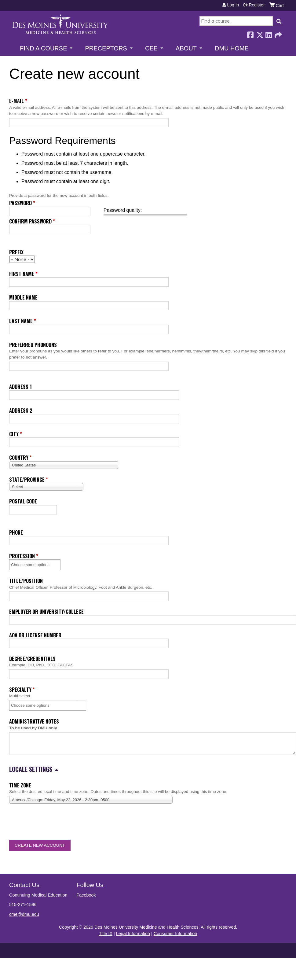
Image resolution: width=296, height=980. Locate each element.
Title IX (106, 934)
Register (257, 5)
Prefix (16, 252)
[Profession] (34, 565)
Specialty (20, 690)
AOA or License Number (35, 635)
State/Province (27, 480)
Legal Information (133, 934)
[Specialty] (34, 705)
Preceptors (106, 48)
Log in (233, 5)
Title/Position (26, 581)
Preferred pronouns (33, 345)
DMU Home (232, 48)
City (14, 434)
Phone (16, 532)
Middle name (23, 297)
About (186, 48)
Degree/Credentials (32, 659)
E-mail (16, 101)
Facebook (250, 33)
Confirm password (30, 221)
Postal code (23, 501)
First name (22, 274)
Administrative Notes (34, 721)
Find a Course (43, 48)
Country (19, 458)
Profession (22, 556)
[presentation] (56, 823)
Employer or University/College (46, 612)
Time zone (20, 785)
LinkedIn (269, 33)
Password (20, 203)
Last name (21, 321)
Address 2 (21, 411)
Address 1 (20, 387)
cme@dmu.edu (24, 914)
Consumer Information (175, 934)
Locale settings (31, 769)
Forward (278, 33)
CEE (151, 48)
